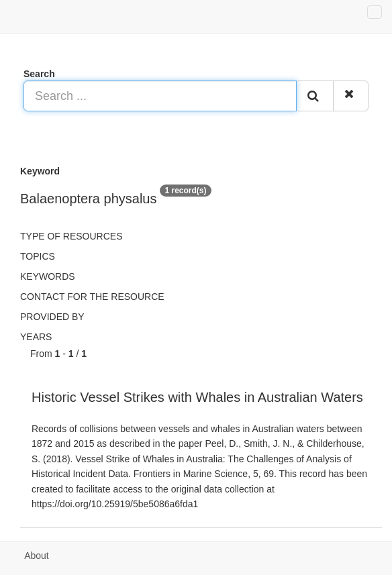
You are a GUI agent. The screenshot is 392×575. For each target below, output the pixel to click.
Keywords (48, 276)
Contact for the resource (92, 297)
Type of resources (71, 236)
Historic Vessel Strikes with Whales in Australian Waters (197, 397)
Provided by (52, 317)
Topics (38, 256)
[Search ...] (160, 96)
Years (36, 337)
